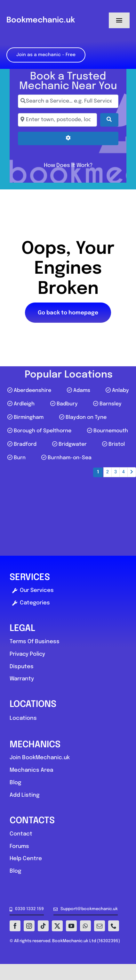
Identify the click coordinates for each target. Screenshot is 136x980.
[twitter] (57, 926)
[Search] (109, 120)
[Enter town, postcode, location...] (58, 120)
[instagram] (29, 926)
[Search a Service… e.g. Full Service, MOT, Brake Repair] (68, 101)
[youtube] (71, 926)
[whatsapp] (85, 926)
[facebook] (15, 926)
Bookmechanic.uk (41, 20)
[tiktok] (43, 926)
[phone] (114, 926)
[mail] (100, 926)
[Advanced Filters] (68, 138)
